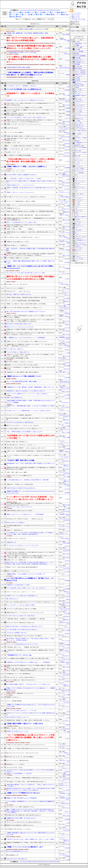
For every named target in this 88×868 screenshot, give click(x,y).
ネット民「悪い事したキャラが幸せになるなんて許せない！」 (23, 630)
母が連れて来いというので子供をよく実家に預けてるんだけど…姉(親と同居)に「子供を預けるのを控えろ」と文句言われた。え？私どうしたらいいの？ (30, 334)
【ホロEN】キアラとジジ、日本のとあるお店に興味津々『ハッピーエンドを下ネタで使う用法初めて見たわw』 (30, 771)
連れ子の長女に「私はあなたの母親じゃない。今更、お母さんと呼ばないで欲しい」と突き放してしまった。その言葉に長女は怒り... (30, 639)
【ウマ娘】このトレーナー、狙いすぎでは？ (17, 284)
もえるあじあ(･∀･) (65, 403)
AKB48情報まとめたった (79, 239)
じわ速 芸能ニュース (80, 62)
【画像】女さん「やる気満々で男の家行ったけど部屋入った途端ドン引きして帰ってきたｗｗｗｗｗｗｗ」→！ (31, 330)
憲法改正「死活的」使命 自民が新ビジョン (17, 442)
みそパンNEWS (66, 648)
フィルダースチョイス (65, 359)
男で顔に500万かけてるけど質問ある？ (16, 523)
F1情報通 (68, 30)
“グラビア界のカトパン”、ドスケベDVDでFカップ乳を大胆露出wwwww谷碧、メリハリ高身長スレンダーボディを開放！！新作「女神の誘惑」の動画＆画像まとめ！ (30, 533)
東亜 (60, 13)
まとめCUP (67, 150)
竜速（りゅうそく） (65, 429)
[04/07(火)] (46, 10)
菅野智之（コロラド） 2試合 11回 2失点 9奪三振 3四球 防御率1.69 (22, 567)
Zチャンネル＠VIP (66, 186)
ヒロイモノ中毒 (78, 89)
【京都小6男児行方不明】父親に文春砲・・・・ (21, 67)
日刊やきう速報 (66, 543)
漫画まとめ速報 (66, 775)
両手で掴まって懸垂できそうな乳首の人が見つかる (19, 294)
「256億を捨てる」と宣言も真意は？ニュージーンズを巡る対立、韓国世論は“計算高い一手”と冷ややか (30, 651)
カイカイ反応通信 (79, 52)
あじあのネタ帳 (78, 66)
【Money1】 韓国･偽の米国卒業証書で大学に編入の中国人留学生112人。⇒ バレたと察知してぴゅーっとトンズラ (30, 47)
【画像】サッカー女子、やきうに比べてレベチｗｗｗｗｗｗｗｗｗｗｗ (24, 124)
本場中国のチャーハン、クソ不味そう (16, 764)
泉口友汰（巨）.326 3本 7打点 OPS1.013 (16, 549)
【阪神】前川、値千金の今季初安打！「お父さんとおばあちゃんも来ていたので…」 (27, 448)
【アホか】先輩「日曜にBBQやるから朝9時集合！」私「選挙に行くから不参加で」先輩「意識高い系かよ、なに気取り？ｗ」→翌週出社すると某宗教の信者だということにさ (30, 670)
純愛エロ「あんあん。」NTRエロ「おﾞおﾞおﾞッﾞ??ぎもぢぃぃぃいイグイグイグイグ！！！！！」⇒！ (29, 728)
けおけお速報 (77, 220)
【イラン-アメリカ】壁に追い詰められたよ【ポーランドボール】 (22, 644)
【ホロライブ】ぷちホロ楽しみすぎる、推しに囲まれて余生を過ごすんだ (24, 822)
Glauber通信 (77, 78)
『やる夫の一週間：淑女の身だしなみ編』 (21, 460)
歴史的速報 (77, 141)
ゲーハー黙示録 (78, 134)
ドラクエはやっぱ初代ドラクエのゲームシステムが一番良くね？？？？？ (24, 429)
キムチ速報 (67, 48)
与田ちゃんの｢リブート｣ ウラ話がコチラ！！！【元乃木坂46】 (25, 514)
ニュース (54, 13)
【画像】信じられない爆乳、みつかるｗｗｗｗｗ (21, 818)
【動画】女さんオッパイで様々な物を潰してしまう (24, 376)
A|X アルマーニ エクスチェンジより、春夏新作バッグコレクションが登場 (24, 108)
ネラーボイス (78, 94)
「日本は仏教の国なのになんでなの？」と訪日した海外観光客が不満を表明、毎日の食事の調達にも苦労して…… (31, 160)
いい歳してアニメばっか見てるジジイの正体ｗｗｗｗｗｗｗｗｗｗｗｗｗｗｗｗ (26, 745)
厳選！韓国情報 (66, 34)
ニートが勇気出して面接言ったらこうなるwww (18, 258)
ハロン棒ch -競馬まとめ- (79, 194)
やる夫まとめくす (66, 461)
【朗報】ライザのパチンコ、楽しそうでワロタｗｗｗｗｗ (20, 192)
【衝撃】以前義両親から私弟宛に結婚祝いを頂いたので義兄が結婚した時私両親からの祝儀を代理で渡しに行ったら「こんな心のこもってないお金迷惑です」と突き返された (31, 255)
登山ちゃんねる (78, 99)
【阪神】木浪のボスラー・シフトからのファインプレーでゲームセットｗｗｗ (25, 613)
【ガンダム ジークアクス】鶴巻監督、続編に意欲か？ (19, 415)
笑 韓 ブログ (78, 114)
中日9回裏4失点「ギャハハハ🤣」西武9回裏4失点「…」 (20, 674)
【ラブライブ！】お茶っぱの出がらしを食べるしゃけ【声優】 (21, 609)
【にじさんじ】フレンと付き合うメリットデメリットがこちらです (23, 545)
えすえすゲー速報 (66, 426)
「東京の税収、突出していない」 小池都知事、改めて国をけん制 (23, 647)
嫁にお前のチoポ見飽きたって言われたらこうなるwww (20, 362)
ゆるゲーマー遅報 (66, 432)
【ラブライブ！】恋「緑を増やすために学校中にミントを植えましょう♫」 (25, 308)
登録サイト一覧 (75, 16)
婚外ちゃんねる (66, 105)
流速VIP (68, 599)
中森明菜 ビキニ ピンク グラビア (16, 171)
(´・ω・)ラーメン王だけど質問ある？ (15, 132)
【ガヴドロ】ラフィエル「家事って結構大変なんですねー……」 (22, 807)
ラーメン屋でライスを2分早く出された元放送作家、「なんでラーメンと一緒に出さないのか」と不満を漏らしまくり (30, 498)
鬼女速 (76, 261)
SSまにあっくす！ (66, 209)
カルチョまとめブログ (80, 105)
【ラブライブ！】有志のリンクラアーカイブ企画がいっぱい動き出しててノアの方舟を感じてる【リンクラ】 (31, 456)
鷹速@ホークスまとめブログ (80, 243)
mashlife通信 (67, 262)
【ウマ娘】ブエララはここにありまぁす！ (17, 538)
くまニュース (67, 295)
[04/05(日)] (57, 10)
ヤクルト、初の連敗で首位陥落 (14, 701)
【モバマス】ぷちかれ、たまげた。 (15, 767)
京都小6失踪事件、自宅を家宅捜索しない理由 (17, 358)
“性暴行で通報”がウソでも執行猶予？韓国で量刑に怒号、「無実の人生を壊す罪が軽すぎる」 (29, 215)
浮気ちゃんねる (66, 816)
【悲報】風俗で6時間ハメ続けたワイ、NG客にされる (25, 724)
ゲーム (19, 15)
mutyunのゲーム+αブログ (79, 171)
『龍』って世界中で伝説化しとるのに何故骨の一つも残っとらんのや (24, 432)
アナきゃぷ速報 (66, 95)
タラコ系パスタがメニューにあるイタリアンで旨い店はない (21, 616)
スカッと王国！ (66, 790)
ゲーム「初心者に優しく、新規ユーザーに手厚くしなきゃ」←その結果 (24, 179)
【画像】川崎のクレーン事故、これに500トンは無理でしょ (27, 167)
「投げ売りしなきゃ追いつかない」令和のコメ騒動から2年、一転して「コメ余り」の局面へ (31, 839)
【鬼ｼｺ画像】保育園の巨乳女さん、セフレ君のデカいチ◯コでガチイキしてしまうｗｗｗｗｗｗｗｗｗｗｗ (31, 526)
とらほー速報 (67, 147)
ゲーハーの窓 (67, 572)
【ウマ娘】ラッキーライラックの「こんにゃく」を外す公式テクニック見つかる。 (26, 197)
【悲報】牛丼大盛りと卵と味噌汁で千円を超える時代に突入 (21, 488)
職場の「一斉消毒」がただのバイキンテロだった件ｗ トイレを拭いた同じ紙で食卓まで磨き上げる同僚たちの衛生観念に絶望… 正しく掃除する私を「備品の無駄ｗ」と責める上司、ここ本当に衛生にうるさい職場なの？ (30, 811)
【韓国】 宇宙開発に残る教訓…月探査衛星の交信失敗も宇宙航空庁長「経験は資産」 (27, 298)
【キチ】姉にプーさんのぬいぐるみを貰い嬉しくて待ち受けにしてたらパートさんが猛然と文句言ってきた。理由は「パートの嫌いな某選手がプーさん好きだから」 (31, 321)
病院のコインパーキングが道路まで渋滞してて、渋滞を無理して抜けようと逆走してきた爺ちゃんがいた (31, 182)
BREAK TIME (67, 54)
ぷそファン (77, 103)
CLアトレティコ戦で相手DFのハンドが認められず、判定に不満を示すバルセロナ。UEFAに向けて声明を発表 (31, 368)
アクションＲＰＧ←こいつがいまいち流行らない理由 (20, 605)
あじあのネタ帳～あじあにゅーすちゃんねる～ (65, 68)
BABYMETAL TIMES (78, 211)
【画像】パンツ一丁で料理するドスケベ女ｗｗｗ (23, 793)
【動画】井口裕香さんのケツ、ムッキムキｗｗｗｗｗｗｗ (20, 185)
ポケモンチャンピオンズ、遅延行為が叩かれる (18, 760)
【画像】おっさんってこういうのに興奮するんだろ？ (19, 476)
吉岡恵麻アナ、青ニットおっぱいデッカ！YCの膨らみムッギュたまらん (25, 100)
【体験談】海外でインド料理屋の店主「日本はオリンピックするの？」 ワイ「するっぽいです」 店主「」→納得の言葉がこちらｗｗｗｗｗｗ (31, 345)
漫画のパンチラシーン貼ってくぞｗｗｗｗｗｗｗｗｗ (19, 507)
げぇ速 (68, 87)
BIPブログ (67, 826)
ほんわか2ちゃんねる (79, 160)
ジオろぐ (76, 254)
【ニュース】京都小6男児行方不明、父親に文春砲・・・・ (24, 381)
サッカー (47, 13)
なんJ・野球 (40, 13)
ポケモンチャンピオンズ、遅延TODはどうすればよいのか (20, 623)
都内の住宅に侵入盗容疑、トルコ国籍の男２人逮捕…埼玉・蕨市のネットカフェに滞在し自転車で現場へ (31, 419)
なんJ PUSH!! (77, 164)
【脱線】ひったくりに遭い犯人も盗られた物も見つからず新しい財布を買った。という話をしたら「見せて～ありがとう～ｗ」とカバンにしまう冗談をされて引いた (30, 121)
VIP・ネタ (32, 13)
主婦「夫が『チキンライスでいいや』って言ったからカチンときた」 (23, 753)
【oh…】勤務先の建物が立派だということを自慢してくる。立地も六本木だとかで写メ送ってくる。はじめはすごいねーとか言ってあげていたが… (31, 504)
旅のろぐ (68, 324)
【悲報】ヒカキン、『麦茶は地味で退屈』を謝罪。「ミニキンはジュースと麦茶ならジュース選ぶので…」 (31, 407)
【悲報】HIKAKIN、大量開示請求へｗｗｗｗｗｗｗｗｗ (20, 693)
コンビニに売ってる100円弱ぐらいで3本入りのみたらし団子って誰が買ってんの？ (26, 118)
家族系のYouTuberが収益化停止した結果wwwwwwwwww (20, 825)
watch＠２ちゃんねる (65, 137)
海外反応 (13, 17)
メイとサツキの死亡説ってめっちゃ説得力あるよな (24, 89)
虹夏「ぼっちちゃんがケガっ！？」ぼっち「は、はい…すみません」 (23, 425)
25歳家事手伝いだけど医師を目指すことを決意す (18, 585)
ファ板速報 (67, 108)
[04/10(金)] (28, 10)
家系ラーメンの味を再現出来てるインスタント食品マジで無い (21, 222)
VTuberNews (67, 350)
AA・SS (44, 15)
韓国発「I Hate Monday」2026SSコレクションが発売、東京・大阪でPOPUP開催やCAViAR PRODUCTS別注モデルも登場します (28, 114)
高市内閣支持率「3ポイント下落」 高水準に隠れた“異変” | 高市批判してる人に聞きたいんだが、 (30, 464)
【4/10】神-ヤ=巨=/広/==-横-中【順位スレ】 (17, 859)
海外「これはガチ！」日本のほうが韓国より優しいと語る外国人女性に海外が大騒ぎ (31, 249)
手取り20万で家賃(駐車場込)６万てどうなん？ (18, 851)
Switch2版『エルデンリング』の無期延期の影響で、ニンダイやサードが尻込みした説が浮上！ (29, 411)
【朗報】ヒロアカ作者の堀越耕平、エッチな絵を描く (19, 774)
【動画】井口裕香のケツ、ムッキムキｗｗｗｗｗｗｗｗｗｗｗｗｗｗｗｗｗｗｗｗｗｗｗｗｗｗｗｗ (31, 492)
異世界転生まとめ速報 (79, 146)
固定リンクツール (76, 18)
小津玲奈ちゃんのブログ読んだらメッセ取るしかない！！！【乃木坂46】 (29, 662)
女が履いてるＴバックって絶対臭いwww (16, 560)
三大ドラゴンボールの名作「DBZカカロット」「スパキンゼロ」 (22, 710)
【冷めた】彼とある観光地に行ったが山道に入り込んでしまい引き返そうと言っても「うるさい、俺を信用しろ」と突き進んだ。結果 (31, 226)
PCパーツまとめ (66, 602)
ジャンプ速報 (67, 508)
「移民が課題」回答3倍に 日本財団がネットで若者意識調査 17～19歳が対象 (25, 619)
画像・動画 (65, 15)
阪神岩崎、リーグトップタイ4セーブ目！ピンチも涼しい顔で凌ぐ (22, 365)
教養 (49, 15)
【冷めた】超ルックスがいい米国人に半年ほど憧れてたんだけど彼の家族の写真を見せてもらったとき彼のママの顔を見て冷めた (31, 104)
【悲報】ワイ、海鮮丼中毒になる (14, 530)
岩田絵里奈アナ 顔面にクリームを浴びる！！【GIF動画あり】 (30, 95)
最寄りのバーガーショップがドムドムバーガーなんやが (20, 327)
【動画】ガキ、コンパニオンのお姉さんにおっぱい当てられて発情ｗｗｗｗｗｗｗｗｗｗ (30, 267)
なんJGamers (67, 143)
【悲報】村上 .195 (11, 542)
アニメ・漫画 (27, 15)
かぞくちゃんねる (66, 641)
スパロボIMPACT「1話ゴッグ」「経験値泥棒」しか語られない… (22, 86)
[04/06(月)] (51, 10)
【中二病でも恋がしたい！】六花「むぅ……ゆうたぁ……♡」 (21, 445)
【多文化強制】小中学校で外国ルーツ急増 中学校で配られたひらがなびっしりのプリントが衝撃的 (31, 402)
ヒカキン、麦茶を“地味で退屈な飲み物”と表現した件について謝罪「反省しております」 (30, 262)
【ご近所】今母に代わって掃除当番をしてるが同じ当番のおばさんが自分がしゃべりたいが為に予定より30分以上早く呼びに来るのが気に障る (31, 553)
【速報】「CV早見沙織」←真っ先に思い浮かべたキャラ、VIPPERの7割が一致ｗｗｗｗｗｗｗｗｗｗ (30, 188)
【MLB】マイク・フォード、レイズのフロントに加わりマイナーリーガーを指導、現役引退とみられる (31, 714)
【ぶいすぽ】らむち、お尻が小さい (15, 349)
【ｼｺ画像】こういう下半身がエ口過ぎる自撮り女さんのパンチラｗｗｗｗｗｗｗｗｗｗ (27, 748)
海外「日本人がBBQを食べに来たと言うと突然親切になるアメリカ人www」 (26, 312)
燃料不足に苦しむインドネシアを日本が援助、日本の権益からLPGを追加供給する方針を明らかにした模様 (31, 278)
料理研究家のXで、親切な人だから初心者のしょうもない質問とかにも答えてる (26, 391)
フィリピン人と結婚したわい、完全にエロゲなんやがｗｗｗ (21, 680)
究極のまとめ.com (78, 250)
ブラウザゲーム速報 (78, 248)
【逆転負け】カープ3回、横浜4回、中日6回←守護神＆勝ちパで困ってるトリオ (30, 387)
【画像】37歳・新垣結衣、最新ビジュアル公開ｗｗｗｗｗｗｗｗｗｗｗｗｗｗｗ (26, 136)
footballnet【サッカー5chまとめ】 (81, 237)
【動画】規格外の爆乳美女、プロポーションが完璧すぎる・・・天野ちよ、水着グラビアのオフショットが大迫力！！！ (31, 785)
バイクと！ (77, 252)
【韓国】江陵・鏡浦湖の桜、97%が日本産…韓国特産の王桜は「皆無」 (28, 33)
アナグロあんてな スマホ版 (78, 19)
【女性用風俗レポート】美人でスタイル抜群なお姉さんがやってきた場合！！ (31, 437)
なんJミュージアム (65, 575)
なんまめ (76, 136)
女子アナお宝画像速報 (80, 56)
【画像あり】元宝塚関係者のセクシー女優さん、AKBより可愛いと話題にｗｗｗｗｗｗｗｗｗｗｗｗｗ (31, 843)
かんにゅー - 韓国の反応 (80, 71)
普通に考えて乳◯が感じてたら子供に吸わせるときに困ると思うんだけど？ (25, 626)
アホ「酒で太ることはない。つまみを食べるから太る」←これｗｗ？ (23, 237)
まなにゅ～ (67, 564)
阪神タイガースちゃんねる (80, 188)
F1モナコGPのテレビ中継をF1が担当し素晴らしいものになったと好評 (28, 29)
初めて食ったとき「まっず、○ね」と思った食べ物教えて (20, 757)
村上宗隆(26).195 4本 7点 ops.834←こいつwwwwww (19, 829)
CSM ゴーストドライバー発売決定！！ (16, 288)
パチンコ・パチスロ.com (80, 129)
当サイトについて (76, 15)
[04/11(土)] (23, 10)
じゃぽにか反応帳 (78, 230)
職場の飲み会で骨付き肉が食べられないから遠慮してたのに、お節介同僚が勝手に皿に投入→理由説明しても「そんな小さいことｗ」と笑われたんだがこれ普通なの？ (31, 789)
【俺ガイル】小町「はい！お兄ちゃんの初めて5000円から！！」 (22, 677)
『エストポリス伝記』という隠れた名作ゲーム (18, 352)
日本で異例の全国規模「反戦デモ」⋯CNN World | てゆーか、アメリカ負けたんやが (28, 684)
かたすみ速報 (67, 298)
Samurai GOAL (67, 156)
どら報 (68, 859)
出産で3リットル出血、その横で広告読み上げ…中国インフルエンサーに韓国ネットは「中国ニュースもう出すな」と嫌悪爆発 (30, 316)
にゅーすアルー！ (66, 721)
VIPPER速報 (67, 90)
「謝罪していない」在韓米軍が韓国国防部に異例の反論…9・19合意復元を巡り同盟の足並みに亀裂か (30, 452)
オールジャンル (15, 13)
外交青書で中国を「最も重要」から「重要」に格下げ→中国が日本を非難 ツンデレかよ (28, 720)
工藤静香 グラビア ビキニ (13, 143)
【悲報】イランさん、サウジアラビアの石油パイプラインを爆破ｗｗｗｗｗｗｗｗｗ (27, 341)
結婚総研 (76, 213)
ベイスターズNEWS (65, 714)
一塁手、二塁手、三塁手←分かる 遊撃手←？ (18, 472)
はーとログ (67, 118)
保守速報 (68, 75)
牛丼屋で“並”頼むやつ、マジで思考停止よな (17, 245)
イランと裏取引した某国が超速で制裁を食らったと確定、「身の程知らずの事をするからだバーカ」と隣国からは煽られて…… (31, 59)
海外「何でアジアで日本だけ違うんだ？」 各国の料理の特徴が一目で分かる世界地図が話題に (30, 39)
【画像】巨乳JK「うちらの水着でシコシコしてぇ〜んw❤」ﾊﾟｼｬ (26, 574)
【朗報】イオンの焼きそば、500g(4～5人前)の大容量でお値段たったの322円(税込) (26, 304)
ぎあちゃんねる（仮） (79, 166)
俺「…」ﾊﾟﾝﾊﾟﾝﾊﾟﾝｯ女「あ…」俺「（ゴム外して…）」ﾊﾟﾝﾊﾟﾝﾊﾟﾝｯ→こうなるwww (26, 149)
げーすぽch (77, 215)
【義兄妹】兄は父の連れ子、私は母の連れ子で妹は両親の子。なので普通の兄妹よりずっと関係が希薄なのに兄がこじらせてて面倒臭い (31, 468)
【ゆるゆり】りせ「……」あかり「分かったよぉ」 (19, 291)
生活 (38, 15)
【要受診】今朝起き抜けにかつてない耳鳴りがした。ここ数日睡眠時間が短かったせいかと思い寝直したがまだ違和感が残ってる (31, 219)
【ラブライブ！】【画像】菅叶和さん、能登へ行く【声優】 (21, 201)
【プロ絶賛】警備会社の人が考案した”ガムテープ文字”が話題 (21, 53)
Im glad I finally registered (12, 128)
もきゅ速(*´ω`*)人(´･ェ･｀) (80, 226)
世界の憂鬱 (77, 64)
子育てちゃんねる (66, 182)
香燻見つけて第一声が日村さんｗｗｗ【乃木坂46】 (22, 798)
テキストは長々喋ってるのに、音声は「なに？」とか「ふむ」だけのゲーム (26, 588)
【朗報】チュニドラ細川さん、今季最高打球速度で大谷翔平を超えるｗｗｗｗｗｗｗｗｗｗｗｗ (29, 778)
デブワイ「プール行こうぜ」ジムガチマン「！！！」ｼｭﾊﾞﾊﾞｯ (21, 592)
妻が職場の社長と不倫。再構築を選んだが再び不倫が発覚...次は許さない (24, 815)
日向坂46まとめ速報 (79, 85)
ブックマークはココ (76, 13)
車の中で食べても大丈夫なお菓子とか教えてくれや (19, 324)
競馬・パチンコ (56, 15)
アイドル (13, 15)
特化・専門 (24, 13)
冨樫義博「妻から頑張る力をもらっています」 (18, 731)
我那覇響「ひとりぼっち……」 (14, 697)
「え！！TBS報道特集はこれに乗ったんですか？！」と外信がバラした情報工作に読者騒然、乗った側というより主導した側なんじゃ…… (31, 737)
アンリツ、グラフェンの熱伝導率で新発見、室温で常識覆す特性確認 (23, 301)
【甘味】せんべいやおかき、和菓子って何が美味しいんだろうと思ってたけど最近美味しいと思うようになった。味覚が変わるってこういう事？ (31, 355)
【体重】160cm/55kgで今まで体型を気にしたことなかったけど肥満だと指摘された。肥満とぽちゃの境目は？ (31, 666)
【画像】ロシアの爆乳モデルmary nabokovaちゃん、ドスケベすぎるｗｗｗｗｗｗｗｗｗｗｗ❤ (31, 706)
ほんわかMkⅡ (66, 616)
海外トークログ (78, 92)
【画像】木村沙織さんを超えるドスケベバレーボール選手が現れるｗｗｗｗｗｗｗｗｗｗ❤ (31, 834)
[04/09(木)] (34, 10)
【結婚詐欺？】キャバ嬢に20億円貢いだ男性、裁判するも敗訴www (23, 372)
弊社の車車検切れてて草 (12, 855)
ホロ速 (68, 823)
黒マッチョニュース (65, 442)
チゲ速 (76, 209)
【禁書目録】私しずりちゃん (13, 208)
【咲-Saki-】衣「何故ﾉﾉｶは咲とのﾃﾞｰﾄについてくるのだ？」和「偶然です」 (25, 636)
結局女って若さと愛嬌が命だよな (14, 398)
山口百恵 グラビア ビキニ (13, 152)
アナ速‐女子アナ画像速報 (79, 168)
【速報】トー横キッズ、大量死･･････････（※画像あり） (20, 229)
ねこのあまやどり (78, 257)
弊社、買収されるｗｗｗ (12, 599)
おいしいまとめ (66, 246)
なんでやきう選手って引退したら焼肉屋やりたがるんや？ (22, 175)
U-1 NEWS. (67, 60)
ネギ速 (76, 192)
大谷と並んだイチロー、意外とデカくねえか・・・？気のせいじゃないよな (25, 519)
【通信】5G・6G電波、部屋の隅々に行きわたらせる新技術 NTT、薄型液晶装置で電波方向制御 (30, 211)
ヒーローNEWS (66, 289)
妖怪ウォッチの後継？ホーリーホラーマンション (18, 571)
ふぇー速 (68, 398)
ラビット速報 (67, 206)
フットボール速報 (78, 112)
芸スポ (64, 13)
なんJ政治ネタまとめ (65, 803)
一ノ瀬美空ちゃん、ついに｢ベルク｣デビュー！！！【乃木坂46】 (26, 338)
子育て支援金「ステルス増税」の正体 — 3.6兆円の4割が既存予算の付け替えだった (26, 782)
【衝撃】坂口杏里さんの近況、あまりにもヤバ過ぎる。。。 (21, 511)
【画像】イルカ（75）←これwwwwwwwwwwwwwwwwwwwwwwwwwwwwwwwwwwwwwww (28, 205)
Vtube (34, 15)
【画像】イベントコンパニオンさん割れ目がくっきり (25, 847)
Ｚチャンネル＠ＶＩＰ (79, 198)
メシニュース (67, 757)
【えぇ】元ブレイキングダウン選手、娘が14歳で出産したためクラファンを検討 (26, 273)
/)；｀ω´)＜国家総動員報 (79, 173)
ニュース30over (77, 162)
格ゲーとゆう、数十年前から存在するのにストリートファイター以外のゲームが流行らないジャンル (31, 602)
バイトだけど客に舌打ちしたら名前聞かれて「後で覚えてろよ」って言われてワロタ (30, 579)
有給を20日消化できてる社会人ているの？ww (17, 717)
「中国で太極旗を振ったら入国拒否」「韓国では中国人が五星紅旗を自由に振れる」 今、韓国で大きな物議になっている (30, 74)
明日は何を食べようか (79, 125)
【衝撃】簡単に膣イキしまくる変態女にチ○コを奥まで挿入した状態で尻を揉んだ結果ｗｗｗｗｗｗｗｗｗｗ (30, 233)
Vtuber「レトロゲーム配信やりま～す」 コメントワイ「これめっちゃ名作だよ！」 (28, 394)
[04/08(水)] (40, 10)
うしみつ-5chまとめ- (65, 125)
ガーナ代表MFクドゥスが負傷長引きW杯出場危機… (19, 155)
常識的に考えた (66, 212)
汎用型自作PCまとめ (65, 606)
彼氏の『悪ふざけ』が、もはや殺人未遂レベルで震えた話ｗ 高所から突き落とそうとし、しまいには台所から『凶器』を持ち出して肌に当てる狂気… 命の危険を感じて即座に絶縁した (30, 563)
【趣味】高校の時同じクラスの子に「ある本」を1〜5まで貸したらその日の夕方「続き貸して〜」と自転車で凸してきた (31, 139)
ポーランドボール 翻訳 (65, 645)
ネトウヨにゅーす (66, 659)
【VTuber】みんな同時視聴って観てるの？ (17, 633)
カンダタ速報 (67, 395)
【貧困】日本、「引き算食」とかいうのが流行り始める (20, 484)
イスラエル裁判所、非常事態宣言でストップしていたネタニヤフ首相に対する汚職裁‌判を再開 (30, 802)
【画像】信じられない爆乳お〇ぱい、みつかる (18, 242)
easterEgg (76, 190)
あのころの (77, 186)
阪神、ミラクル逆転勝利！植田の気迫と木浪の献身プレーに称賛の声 (23, 146)
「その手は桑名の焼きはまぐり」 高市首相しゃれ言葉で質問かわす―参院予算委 (28, 480)
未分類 (19, 17)
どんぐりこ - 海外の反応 (80, 73)
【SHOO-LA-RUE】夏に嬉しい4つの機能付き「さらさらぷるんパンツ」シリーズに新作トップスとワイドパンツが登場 (30, 111)
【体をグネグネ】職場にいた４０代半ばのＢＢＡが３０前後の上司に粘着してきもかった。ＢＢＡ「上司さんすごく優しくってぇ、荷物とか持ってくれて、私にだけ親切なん (30, 557)
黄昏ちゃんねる (78, 224)
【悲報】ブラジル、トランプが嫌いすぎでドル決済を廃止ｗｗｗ (22, 596)
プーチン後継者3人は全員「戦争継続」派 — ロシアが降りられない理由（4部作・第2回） (28, 658)
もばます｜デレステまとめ (80, 181)
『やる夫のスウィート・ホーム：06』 (19, 655)
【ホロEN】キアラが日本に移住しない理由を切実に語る (20, 422)
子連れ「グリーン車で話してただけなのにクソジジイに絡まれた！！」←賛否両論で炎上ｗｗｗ (31, 689)
